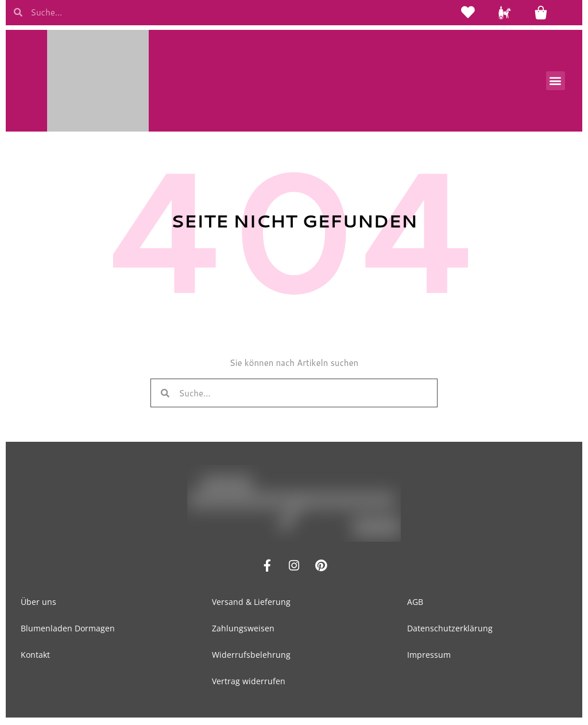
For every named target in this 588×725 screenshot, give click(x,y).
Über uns (38, 603)
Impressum (429, 656)
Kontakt (35, 656)
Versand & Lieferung (251, 603)
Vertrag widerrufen (249, 683)
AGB (415, 603)
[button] (556, 82)
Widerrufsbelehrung (251, 656)
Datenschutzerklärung (450, 630)
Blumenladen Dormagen (68, 630)
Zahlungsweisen (243, 630)
